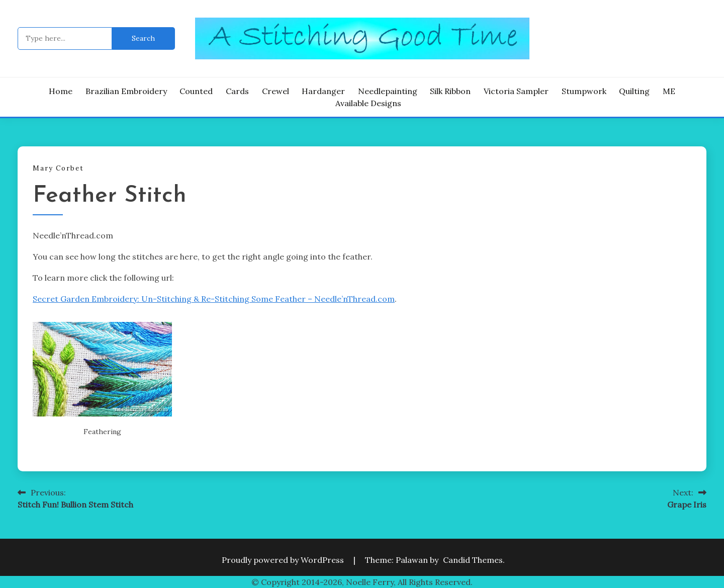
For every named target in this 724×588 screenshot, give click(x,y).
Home (61, 91)
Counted (196, 91)
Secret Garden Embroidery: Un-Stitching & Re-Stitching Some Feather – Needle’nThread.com (214, 299)
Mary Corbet (58, 168)
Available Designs (368, 103)
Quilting (634, 91)
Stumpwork (584, 91)
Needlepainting (388, 91)
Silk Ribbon (450, 91)
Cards (237, 91)
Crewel (276, 91)
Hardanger (323, 91)
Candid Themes (473, 560)
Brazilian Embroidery (126, 91)
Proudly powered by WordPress (284, 560)
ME (669, 91)
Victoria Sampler (516, 91)
